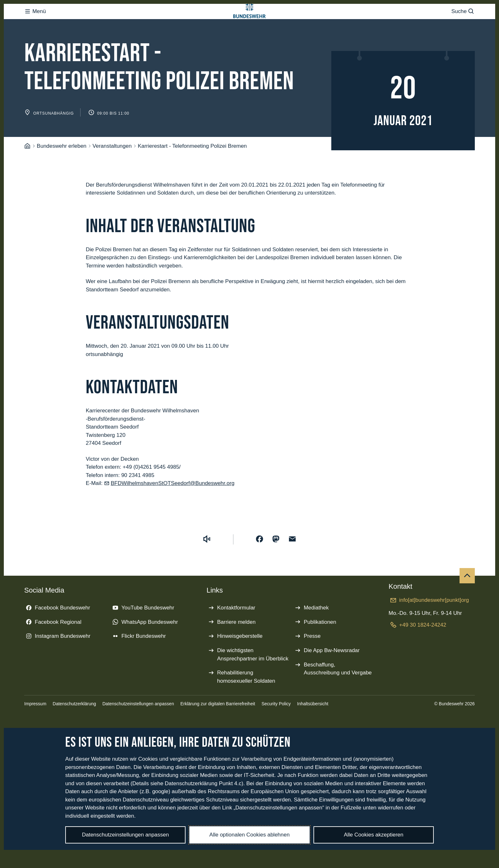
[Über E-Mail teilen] (292, 565)
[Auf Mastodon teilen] (276, 565)
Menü (35, 24)
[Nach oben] (467, 601)
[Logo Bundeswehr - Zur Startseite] (250, 24)
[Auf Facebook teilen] (260, 565)
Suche (463, 24)
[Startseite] (27, 172)
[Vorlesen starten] (207, 565)
